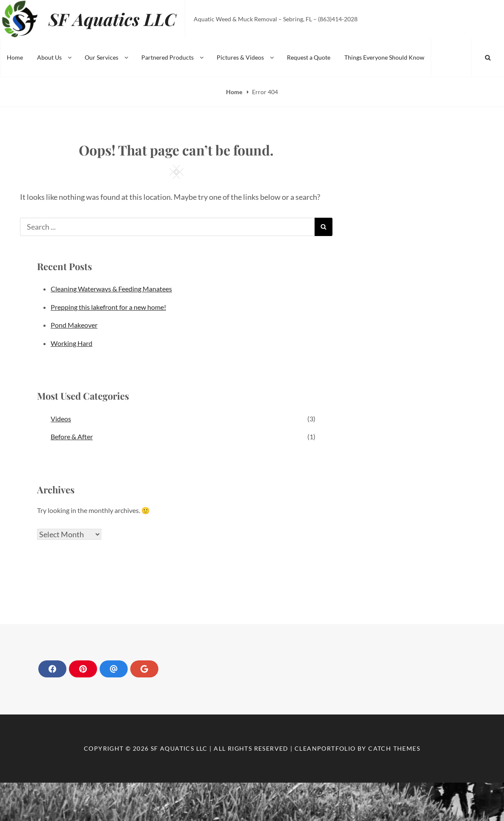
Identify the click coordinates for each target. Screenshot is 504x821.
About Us (55, 57)
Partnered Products (173, 57)
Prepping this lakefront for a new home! (108, 307)
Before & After (72, 436)
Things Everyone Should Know (384, 57)
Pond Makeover (74, 325)
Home (15, 57)
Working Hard (72, 343)
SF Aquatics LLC (112, 19)
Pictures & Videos (246, 57)
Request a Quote (309, 57)
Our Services (107, 57)
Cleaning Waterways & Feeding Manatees (111, 289)
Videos (61, 419)
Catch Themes (394, 748)
